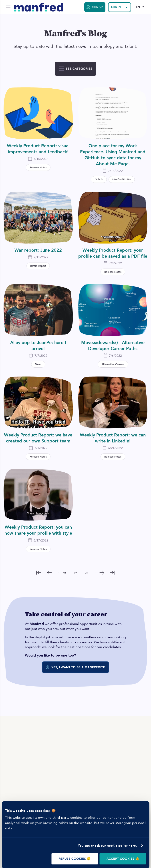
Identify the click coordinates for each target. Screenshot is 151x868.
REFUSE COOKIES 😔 (75, 859)
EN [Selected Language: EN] (138, 7)
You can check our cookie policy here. (107, 846)
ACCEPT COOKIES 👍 (123, 859)
